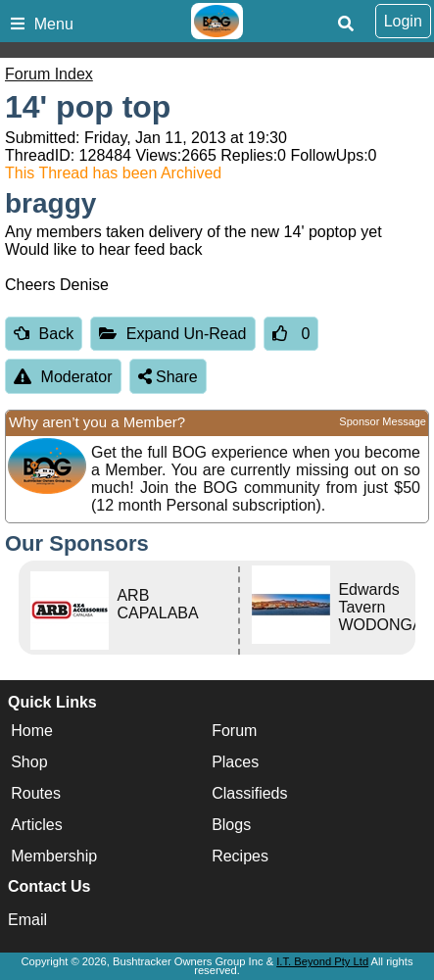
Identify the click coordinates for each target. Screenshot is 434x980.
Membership (54, 856)
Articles (36, 825)
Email (27, 920)
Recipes (240, 856)
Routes (36, 793)
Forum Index (49, 74)
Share (168, 377)
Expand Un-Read (172, 334)
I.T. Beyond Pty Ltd (322, 961)
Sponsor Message (383, 421)
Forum (234, 731)
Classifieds (249, 793)
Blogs (231, 825)
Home (32, 731)
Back (44, 334)
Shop (29, 762)
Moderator (63, 377)
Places (235, 762)
